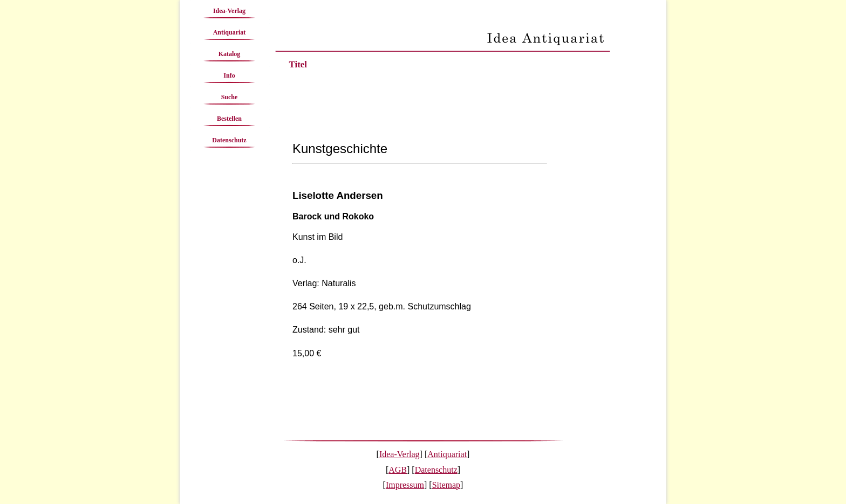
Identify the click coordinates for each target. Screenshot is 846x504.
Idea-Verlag (229, 11)
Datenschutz (229, 140)
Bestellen (229, 119)
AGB (398, 470)
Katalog (230, 54)
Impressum (405, 485)
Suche (230, 97)
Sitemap (446, 485)
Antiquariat (230, 32)
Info (229, 75)
